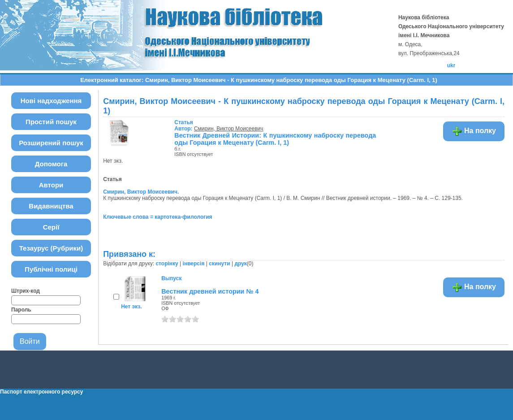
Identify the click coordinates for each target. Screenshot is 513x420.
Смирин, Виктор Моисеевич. (141, 192)
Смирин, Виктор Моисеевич (229, 129)
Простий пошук (51, 122)
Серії (51, 227)
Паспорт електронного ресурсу (41, 392)
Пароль (21, 310)
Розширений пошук (51, 143)
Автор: (184, 126)
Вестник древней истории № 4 (210, 291)
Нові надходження (51, 101)
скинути (219, 264)
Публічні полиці (51, 269)
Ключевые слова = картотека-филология (157, 217)
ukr (451, 65)
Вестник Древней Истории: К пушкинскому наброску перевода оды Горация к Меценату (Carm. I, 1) (275, 139)
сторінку (167, 264)
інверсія (194, 264)
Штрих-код (26, 291)
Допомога (51, 164)
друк (240, 264)
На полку (474, 131)
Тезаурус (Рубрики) (51, 248)
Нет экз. (131, 307)
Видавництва (51, 206)
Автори (51, 185)
